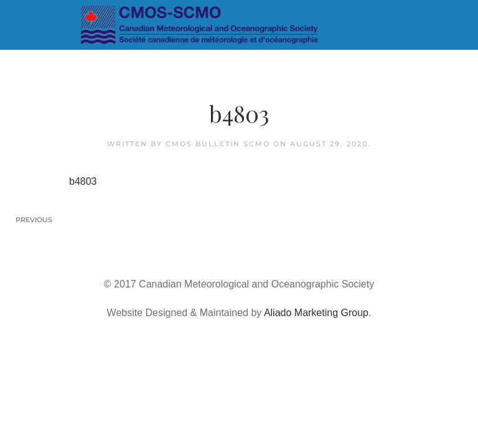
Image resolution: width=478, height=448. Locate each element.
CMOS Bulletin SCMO (218, 144)
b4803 (83, 181)
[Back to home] (239, 25)
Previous (34, 220)
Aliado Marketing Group (316, 313)
